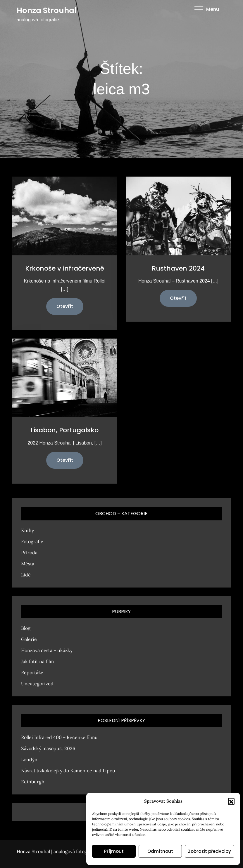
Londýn (29, 759)
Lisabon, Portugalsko (65, 430)
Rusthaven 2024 (178, 268)
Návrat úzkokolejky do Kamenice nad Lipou (68, 771)
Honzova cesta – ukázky (47, 650)
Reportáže (32, 672)
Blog (26, 628)
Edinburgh (33, 782)
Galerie (29, 639)
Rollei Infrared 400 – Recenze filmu (59, 737)
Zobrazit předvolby (210, 851)
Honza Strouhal (47, 11)
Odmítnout (160, 851)
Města (28, 564)
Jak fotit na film (37, 661)
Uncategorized (37, 684)
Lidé (26, 575)
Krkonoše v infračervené (65, 268)
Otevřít (65, 306)
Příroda (29, 552)
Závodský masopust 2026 (48, 748)
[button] (231, 801)
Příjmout (114, 851)
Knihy (27, 530)
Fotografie (32, 541)
